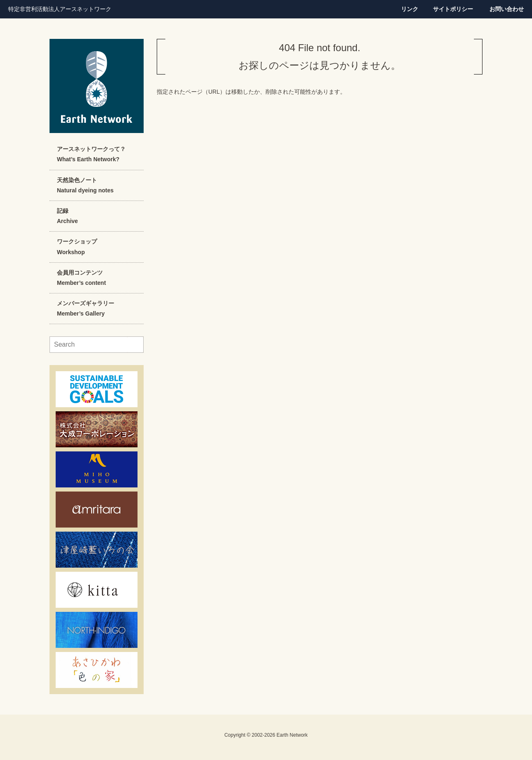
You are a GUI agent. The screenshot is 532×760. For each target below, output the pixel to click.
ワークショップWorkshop (77, 247)
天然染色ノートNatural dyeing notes (85, 185)
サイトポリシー (453, 9)
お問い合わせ (507, 9)
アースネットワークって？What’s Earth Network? (91, 154)
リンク (410, 9)
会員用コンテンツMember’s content (81, 278)
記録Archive (67, 216)
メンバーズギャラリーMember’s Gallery (86, 308)
